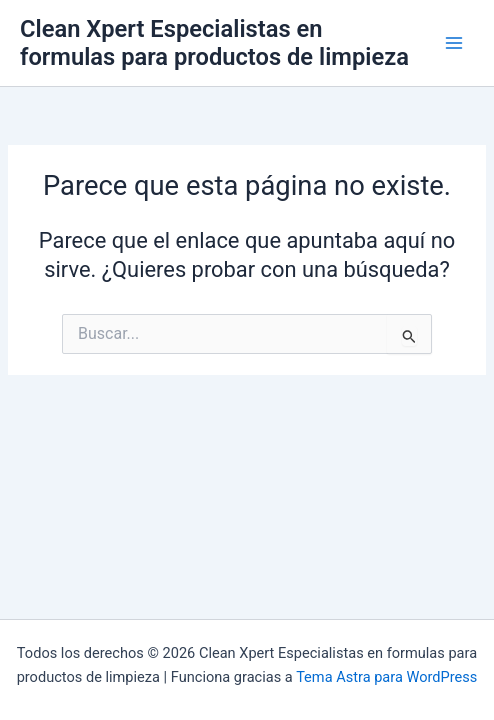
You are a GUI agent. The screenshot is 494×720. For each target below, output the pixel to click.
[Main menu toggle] (454, 43)
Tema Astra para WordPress (386, 677)
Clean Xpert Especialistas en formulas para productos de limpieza (214, 43)
